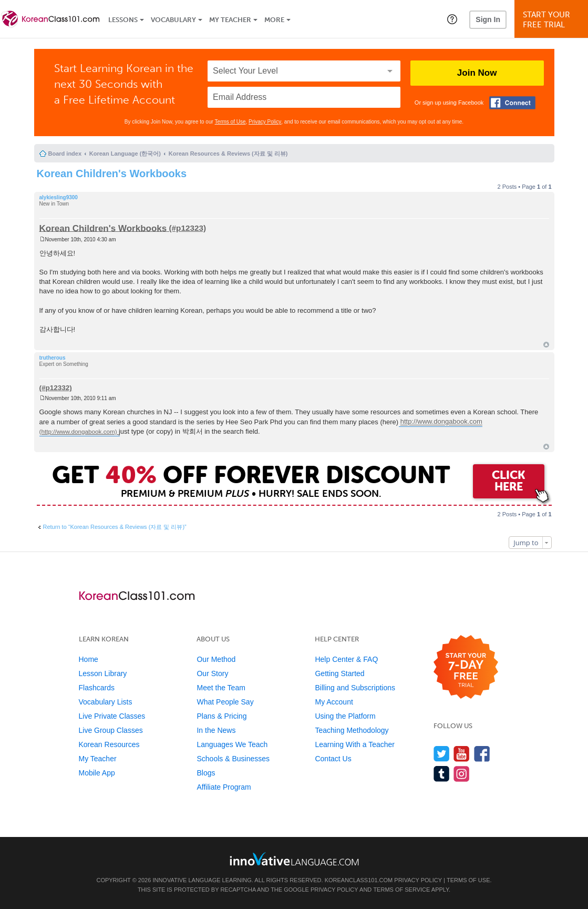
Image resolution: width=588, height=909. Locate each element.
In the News (216, 730)
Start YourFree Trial (553, 20)
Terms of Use (230, 122)
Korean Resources (109, 744)
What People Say (225, 702)
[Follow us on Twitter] (442, 754)
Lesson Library (103, 673)
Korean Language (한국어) (125, 154)
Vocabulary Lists (106, 702)
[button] (452, 19)
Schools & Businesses (233, 759)
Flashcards (97, 688)
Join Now (477, 73)
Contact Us (333, 759)
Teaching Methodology (352, 730)
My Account (334, 702)
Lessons (123, 20)
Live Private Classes (112, 716)
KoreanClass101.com (359, 880)
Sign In (488, 19)
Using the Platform (345, 716)
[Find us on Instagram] (462, 774)
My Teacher (230, 20)
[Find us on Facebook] (482, 754)
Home (89, 659)
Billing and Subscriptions (355, 688)
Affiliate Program (224, 787)
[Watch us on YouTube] (462, 754)
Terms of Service (401, 890)
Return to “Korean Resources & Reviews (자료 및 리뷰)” (115, 527)
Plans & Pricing (221, 716)
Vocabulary (173, 20)
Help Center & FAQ (346, 659)
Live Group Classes (111, 730)
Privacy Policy (265, 122)
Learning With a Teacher (355, 744)
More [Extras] (274, 20)
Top (546, 345)
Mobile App (97, 773)
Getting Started (339, 673)
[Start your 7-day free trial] (466, 667)
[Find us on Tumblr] (442, 774)
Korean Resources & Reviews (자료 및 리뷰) (228, 154)
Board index (65, 154)
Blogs (206, 773)
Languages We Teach (232, 744)
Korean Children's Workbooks (112, 173)
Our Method (216, 659)
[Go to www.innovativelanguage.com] (294, 859)
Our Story (212, 673)
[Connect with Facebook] (512, 103)
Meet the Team (221, 688)
